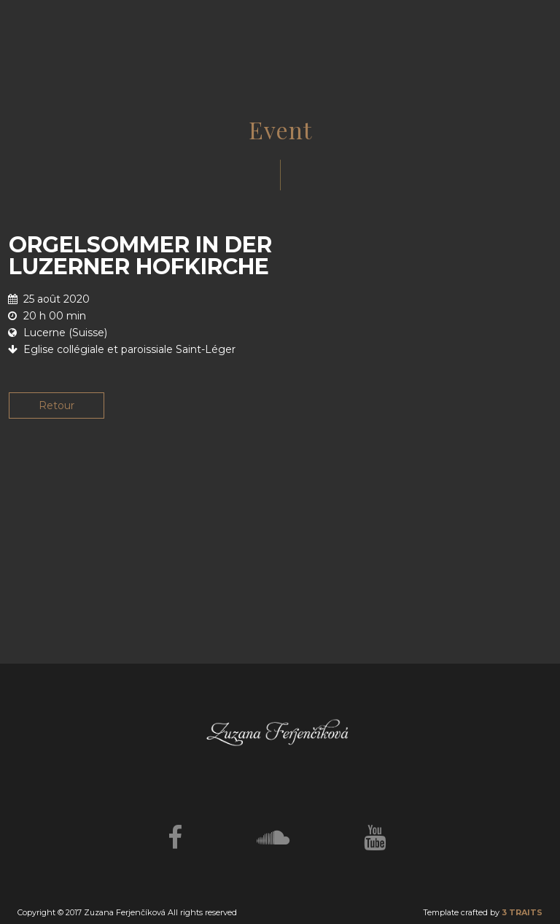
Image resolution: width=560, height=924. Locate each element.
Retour (57, 405)
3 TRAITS (522, 912)
